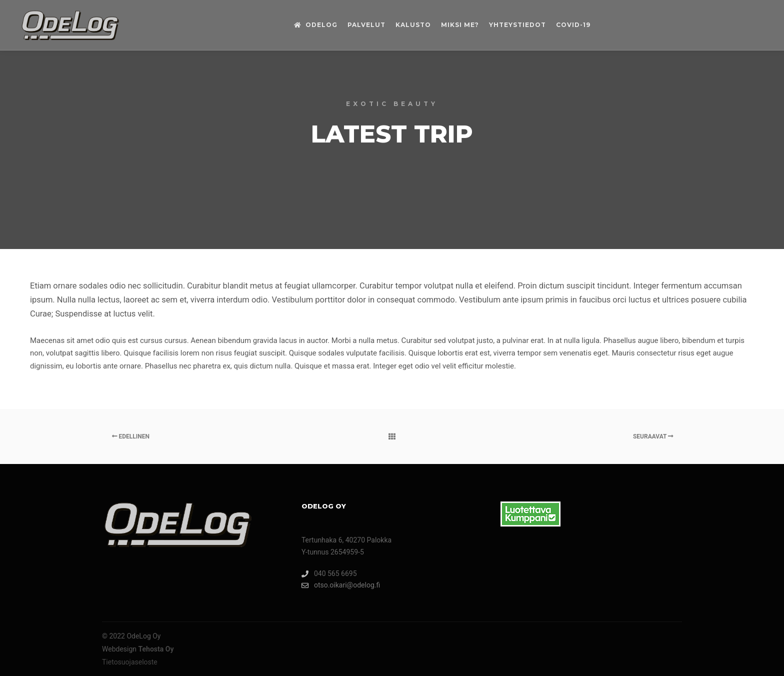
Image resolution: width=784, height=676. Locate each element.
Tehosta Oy (156, 649)
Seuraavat (653, 436)
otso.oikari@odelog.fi (341, 585)
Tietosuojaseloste (130, 662)
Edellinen (131, 436)
